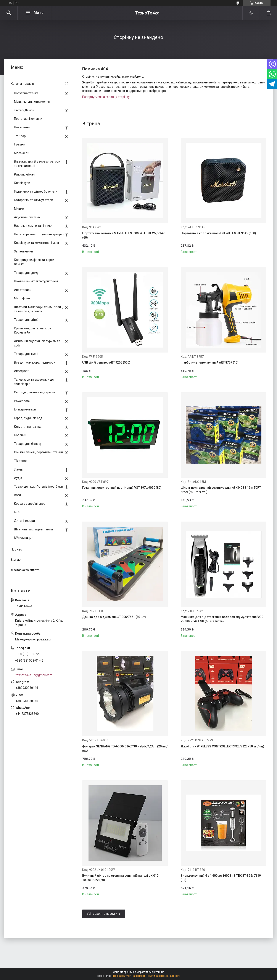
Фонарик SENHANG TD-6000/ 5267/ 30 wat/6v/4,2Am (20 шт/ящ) (125, 749)
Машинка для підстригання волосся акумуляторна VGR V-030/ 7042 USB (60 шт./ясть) (222, 619)
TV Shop (20, 136)
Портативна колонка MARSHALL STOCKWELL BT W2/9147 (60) (123, 235)
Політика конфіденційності (163, 976)
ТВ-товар (21, 461)
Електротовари (25, 409)
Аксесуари (22, 371)
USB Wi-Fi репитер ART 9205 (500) (106, 362)
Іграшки (20, 144)
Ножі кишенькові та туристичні (36, 281)
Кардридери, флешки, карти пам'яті (34, 262)
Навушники (22, 127)
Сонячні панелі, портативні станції (38, 452)
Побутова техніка (26, 93)
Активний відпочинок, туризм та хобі (37, 343)
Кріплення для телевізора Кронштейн (33, 330)
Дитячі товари (24, 521)
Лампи (19, 469)
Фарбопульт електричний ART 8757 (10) (210, 362)
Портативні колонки (28, 119)
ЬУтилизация (24, 538)
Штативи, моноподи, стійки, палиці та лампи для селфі (39, 309)
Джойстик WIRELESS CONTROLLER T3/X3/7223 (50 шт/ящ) (222, 746)
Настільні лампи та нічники (33, 226)
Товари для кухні (26, 354)
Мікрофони (22, 298)
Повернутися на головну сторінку (106, 97)
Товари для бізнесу (28, 444)
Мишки (19, 209)
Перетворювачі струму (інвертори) (39, 234)
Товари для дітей (26, 320)
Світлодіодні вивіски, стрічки (34, 392)
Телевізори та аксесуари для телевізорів (35, 382)
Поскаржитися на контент (129, 976)
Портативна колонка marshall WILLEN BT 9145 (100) (218, 233)
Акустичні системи (27, 217)
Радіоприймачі (25, 174)
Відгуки (16, 560)
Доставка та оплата (25, 570)
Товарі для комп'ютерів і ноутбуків (39, 487)
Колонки (20, 435)
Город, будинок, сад (28, 418)
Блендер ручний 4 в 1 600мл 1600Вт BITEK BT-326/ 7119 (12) (221, 878)
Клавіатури (22, 183)
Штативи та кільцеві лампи (33, 529)
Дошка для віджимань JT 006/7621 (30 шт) (114, 617)
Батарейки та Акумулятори (34, 200)
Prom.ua (159, 972)
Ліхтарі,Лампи (24, 110)
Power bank (22, 401)
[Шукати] (9, 13)
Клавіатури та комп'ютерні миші (37, 243)
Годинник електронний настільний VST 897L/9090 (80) (122, 488)
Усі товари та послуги (102, 914)
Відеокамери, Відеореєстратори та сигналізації (37, 164)
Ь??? (17, 512)
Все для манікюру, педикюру (35, 362)
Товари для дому (26, 273)
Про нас (16, 549)
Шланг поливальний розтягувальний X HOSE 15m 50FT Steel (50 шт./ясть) (221, 490)
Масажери (22, 153)
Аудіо (18, 478)
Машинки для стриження (32, 102)
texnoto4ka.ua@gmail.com (34, 675)
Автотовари (23, 290)
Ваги (17, 495)
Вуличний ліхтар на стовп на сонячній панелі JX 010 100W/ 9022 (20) (120, 878)
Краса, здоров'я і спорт (30, 504)
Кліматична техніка (28, 427)
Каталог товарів (22, 84)
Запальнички (23, 251)
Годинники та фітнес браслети (36, 192)
